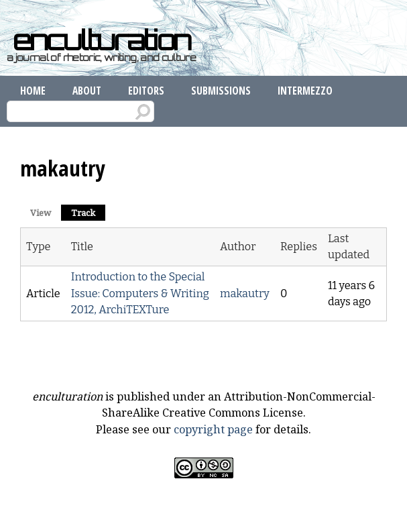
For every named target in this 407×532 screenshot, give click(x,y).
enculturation (102, 40)
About (87, 91)
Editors (146, 91)
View (41, 213)
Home (33, 91)
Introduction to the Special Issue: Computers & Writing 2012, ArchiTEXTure (140, 293)
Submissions (221, 91)
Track (88, 212)
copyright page (213, 429)
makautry (245, 294)
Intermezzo (305, 91)
